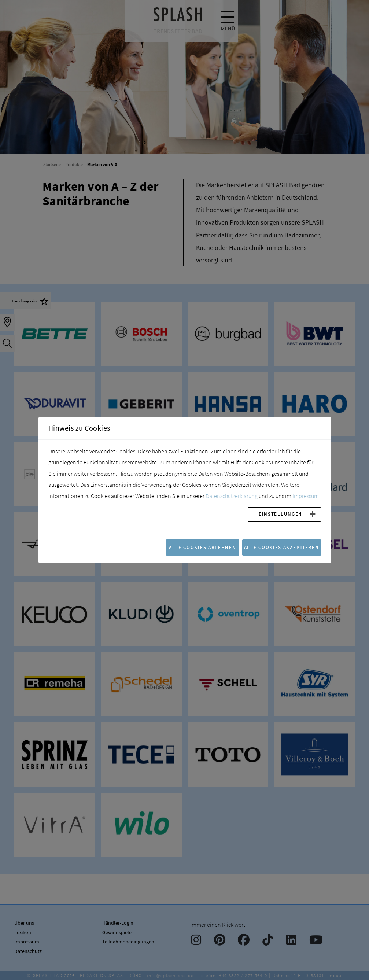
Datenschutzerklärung (232, 496)
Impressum (306, 496)
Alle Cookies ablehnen (203, 547)
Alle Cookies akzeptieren (282, 547)
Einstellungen (281, 514)
